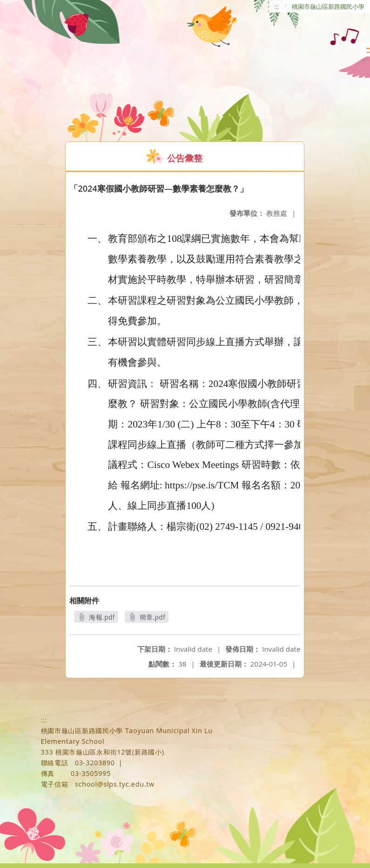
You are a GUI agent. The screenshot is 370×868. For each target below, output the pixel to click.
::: (277, 7)
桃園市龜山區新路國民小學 (328, 7)
